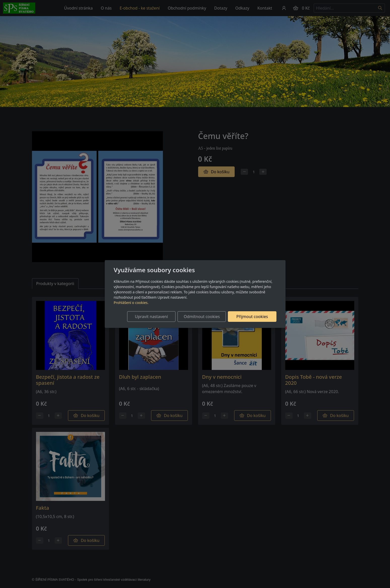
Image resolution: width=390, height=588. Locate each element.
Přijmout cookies (252, 317)
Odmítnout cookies (202, 317)
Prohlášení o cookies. (131, 303)
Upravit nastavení (151, 317)
